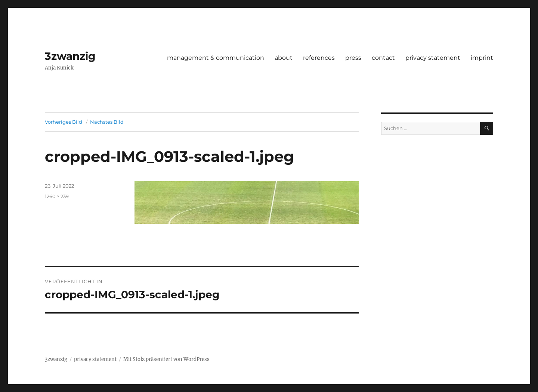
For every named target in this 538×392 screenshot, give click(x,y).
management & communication (216, 58)
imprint (482, 58)
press (353, 58)
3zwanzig (70, 56)
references (319, 58)
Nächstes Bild (107, 122)
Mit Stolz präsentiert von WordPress (166, 359)
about (284, 58)
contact (383, 58)
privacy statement (433, 58)
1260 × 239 (57, 196)
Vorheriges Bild (64, 122)
